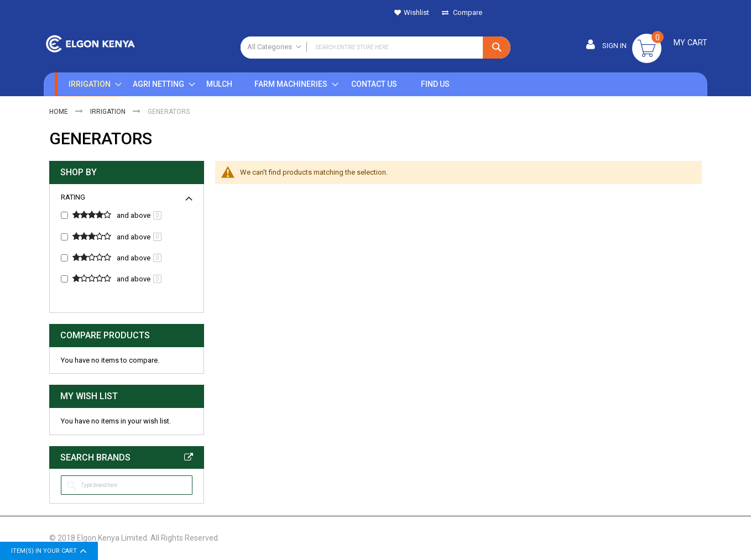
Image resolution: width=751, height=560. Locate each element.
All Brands (189, 458)
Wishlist (416, 12)
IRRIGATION (109, 113)
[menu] (294, 85)
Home (59, 113)
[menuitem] (87, 85)
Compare (467, 12)
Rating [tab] (73, 198)
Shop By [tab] (79, 173)
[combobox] (375, 48)
